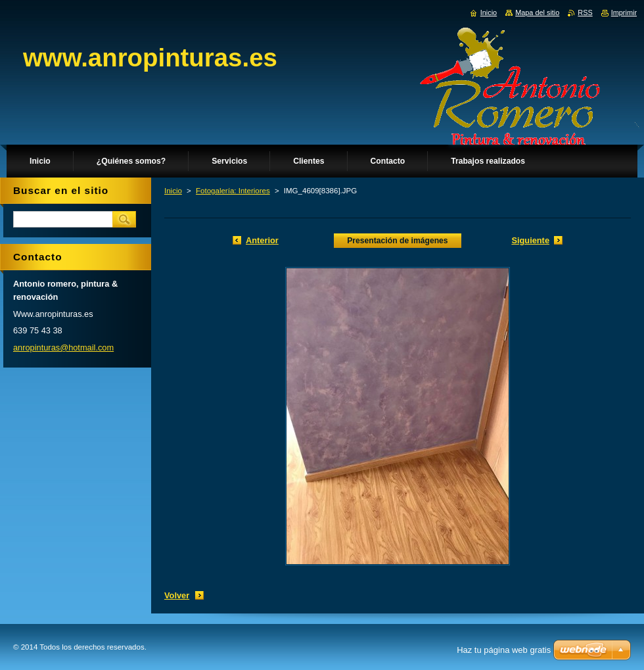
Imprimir (624, 12)
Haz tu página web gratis (504, 650)
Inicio (173, 191)
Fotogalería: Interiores (233, 191)
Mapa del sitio (537, 12)
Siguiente (530, 240)
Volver (177, 595)
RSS (585, 12)
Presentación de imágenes (397, 241)
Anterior (262, 240)
